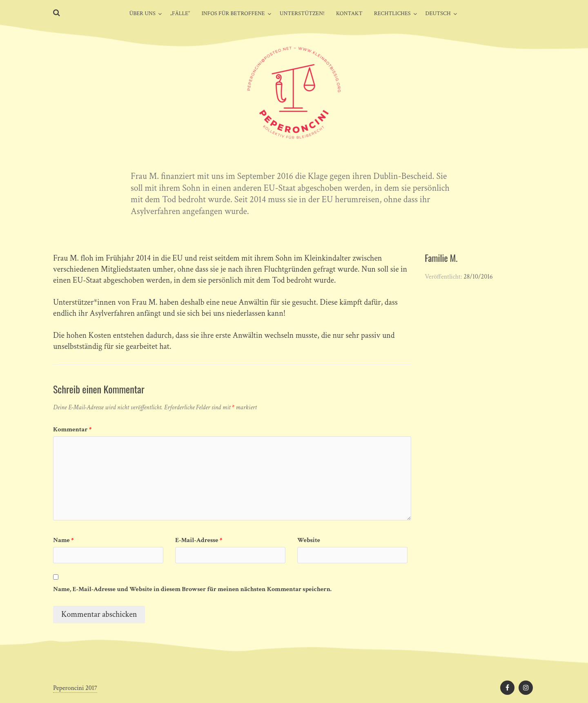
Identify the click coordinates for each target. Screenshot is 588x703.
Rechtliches (392, 13)
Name (63, 540)
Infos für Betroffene (233, 13)
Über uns (142, 13)
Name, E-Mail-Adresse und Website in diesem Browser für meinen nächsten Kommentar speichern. (192, 589)
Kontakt (349, 13)
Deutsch (438, 13)
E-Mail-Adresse (199, 540)
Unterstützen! (302, 13)
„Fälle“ (180, 13)
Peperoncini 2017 (75, 688)
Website (309, 540)
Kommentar (72, 430)
